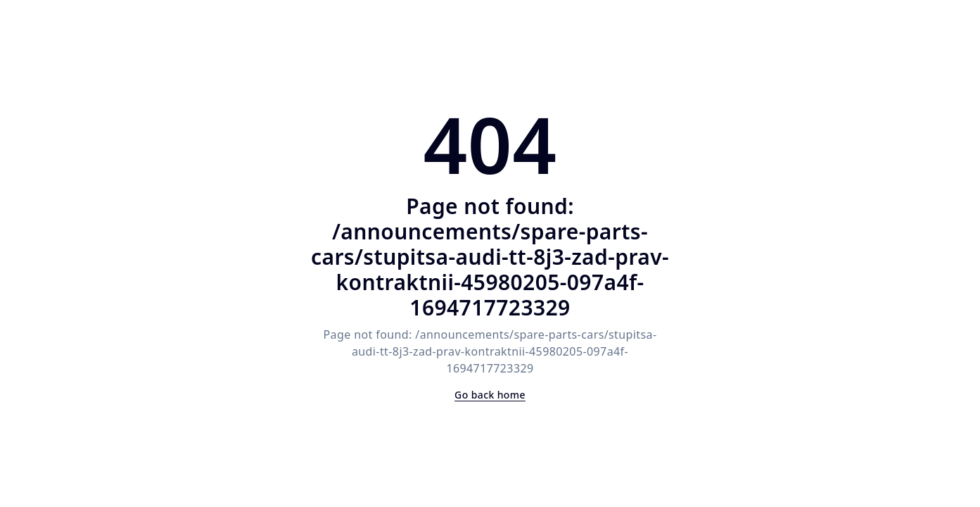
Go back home (490, 395)
